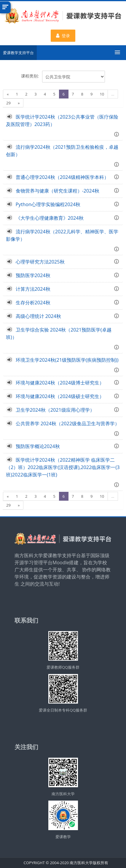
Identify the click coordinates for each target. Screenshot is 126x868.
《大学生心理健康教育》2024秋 (50, 218)
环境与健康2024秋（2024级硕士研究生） (60, 396)
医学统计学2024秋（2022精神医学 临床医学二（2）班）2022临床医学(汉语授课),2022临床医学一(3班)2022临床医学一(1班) (63, 467)
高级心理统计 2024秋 (38, 316)
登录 (63, 36)
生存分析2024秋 (33, 303)
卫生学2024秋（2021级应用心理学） (55, 410)
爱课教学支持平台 (18, 53)
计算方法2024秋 (33, 289)
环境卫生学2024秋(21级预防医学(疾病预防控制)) (67, 360)
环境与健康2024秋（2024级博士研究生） (60, 383)
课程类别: (30, 76)
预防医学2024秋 (33, 275)
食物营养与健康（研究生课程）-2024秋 (58, 191)
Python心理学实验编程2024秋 (48, 204)
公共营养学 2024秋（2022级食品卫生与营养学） (68, 424)
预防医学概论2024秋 (38, 446)
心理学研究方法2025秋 (40, 262)
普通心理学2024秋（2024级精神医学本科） (62, 177)
